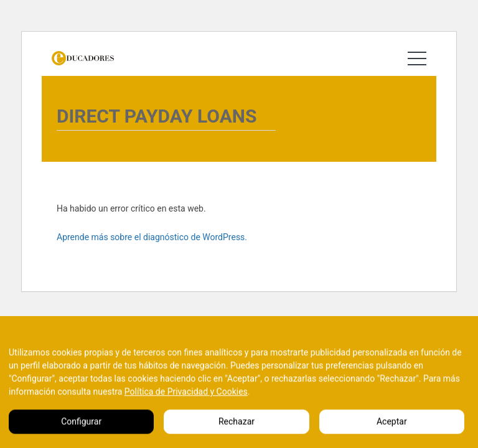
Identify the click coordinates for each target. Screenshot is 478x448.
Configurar (81, 432)
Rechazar (237, 432)
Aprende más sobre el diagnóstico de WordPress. (152, 237)
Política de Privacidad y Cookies (186, 402)
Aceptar (392, 432)
